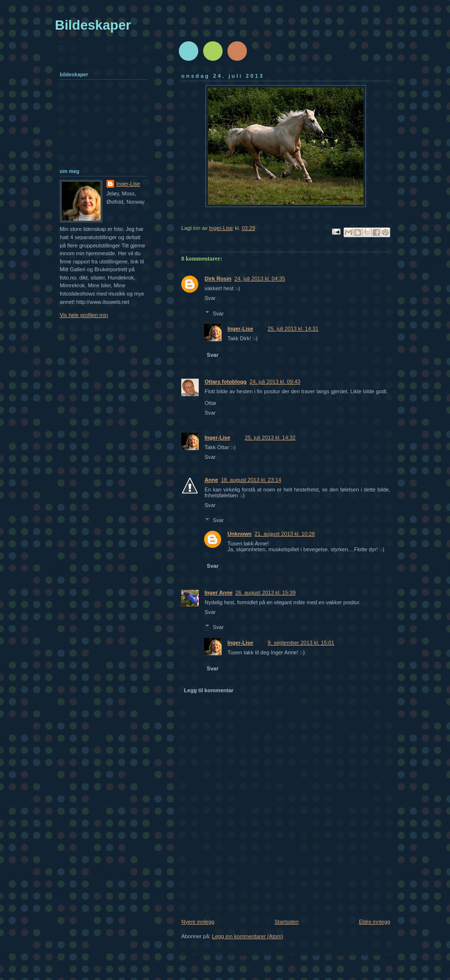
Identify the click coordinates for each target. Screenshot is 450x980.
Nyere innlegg (198, 922)
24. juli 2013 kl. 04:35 (260, 279)
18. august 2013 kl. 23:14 (251, 480)
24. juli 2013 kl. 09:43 (275, 382)
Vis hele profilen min (84, 315)
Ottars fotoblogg (226, 382)
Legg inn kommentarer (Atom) (248, 936)
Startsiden (287, 922)
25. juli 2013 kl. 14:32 (270, 437)
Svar (210, 298)
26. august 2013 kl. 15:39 (265, 593)
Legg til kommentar (209, 690)
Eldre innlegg (375, 922)
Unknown (240, 534)
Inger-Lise (240, 329)
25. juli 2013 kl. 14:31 (293, 329)
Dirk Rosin (218, 279)
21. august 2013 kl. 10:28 (285, 534)
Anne (211, 480)
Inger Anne (218, 593)
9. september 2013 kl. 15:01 (301, 643)
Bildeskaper (93, 25)
